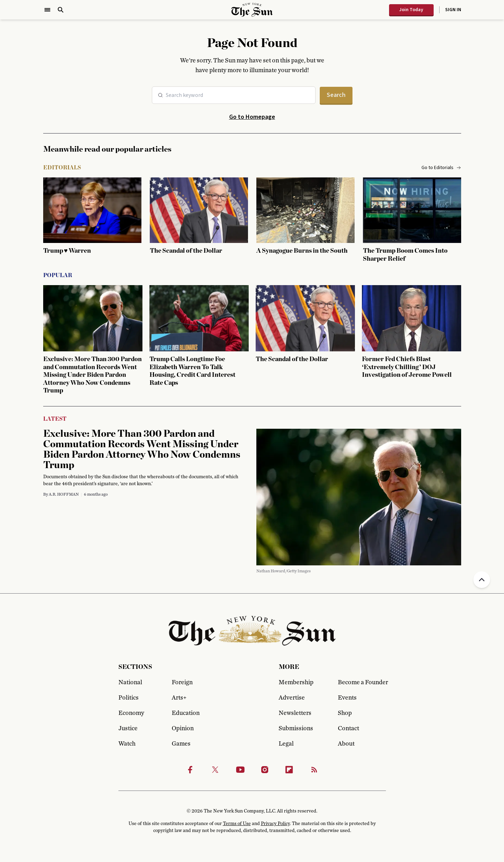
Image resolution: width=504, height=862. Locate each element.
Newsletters (295, 713)
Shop (345, 713)
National (130, 682)
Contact (348, 728)
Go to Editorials (441, 168)
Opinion (183, 728)
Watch (127, 744)
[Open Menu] (47, 10)
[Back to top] (482, 580)
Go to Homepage (252, 117)
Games (181, 744)
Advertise (292, 698)
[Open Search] (61, 10)
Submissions (296, 728)
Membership (296, 682)
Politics (129, 698)
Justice (128, 728)
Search (336, 95)
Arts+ (179, 698)
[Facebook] (190, 770)
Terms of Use (237, 824)
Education (186, 713)
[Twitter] (215, 770)
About (346, 744)
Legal (286, 744)
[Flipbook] (289, 770)
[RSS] (314, 770)
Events (347, 698)
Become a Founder (362, 682)
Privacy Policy (275, 824)
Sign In (453, 10)
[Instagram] (265, 770)
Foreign (182, 682)
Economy (131, 713)
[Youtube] (240, 770)
